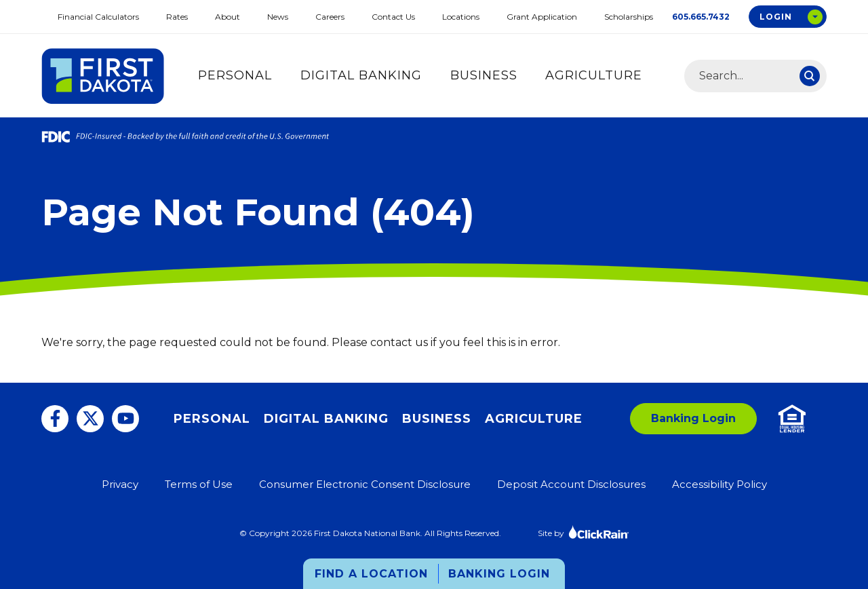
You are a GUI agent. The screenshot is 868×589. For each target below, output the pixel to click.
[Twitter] (90, 419)
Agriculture (594, 75)
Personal (235, 75)
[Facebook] (55, 419)
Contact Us (393, 17)
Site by (584, 532)
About (228, 17)
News (278, 17)
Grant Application (542, 17)
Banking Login (499, 574)
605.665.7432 (701, 17)
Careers (330, 17)
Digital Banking (361, 75)
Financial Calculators (98, 17)
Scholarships (629, 17)
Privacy (120, 484)
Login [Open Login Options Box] (776, 17)
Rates (177, 17)
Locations (461, 17)
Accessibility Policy (719, 484)
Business (484, 75)
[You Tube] (125, 419)
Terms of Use (199, 484)
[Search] (810, 76)
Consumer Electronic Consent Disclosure (365, 484)
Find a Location (371, 574)
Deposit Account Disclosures (571, 484)
